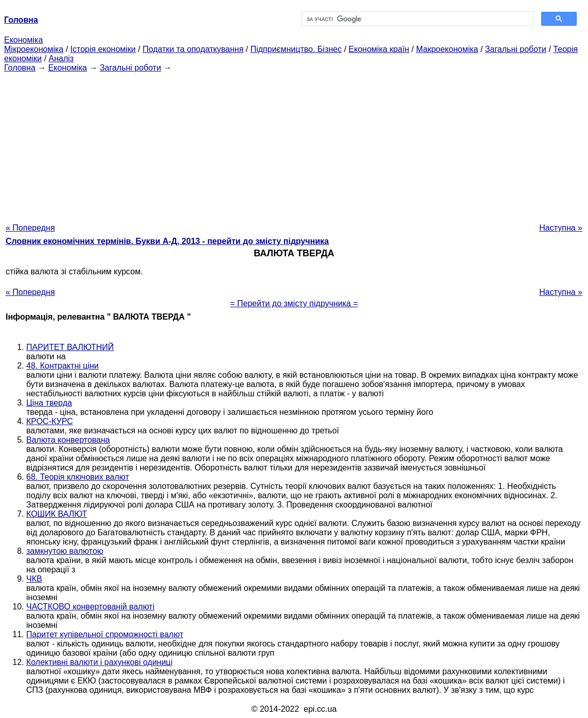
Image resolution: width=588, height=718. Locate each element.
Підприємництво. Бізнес (296, 49)
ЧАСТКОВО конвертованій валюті (90, 607)
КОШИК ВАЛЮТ (57, 514)
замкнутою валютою (65, 551)
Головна (20, 68)
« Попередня (30, 228)
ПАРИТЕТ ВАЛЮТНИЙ (70, 347)
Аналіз (61, 58)
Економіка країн (379, 49)
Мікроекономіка (34, 49)
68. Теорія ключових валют (78, 477)
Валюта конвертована (68, 440)
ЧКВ (34, 579)
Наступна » (561, 228)
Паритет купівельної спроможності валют (105, 634)
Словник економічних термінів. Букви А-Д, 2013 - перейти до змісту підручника (167, 241)
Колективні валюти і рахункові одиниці (99, 662)
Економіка (23, 40)
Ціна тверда (49, 403)
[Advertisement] (294, 145)
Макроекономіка (447, 49)
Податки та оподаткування (193, 49)
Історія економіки (103, 49)
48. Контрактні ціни (63, 366)
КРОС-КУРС (50, 421)
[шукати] (417, 19)
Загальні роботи (516, 49)
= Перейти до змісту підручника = (294, 303)
